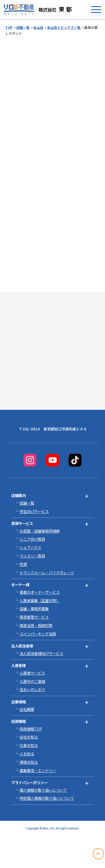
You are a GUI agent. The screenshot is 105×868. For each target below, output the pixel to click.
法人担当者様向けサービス (41, 653)
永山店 (38, 27)
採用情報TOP (31, 729)
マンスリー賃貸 (32, 556)
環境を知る (29, 762)
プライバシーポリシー (29, 782)
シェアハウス (30, 547)
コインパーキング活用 (38, 634)
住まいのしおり (32, 689)
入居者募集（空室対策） (40, 600)
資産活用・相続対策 (36, 625)
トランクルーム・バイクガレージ (47, 573)
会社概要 (27, 709)
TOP (9, 27)
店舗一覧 (23, 27)
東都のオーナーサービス (40, 592)
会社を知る (29, 737)
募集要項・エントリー (38, 770)
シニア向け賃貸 (32, 539)
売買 (23, 564)
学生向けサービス (34, 511)
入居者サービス (32, 673)
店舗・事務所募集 (34, 609)
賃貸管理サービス (34, 617)
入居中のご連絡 (32, 681)
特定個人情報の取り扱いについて (47, 798)
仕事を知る (29, 745)
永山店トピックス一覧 (64, 27)
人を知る (27, 754)
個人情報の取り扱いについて (43, 790)
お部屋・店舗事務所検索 (40, 531)
